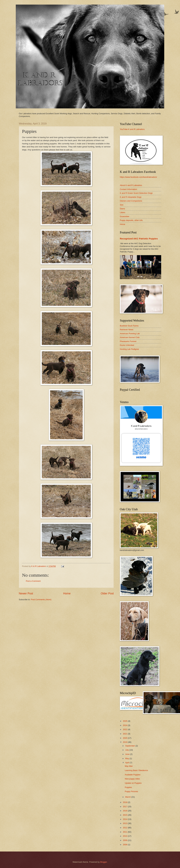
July (127, 750)
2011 (125, 832)
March (128, 797)
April (127, 763)
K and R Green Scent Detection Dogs (136, 193)
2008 (125, 845)
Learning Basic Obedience (136, 770)
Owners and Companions (131, 201)
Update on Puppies (133, 783)
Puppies (128, 787)
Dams (122, 209)
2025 (125, 721)
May (127, 758)
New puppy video (132, 779)
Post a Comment (33, 581)
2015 (125, 815)
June (128, 754)
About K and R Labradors (131, 185)
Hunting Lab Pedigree (129, 349)
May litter (129, 766)
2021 (125, 734)
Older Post (107, 593)
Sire (122, 205)
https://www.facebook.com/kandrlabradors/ (138, 177)
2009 (125, 840)
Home (67, 593)
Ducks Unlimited (127, 345)
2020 (125, 738)
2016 (125, 811)
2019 (125, 742)
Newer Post (26, 593)
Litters (123, 212)
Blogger (104, 862)
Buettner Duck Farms (129, 326)
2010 (125, 836)
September (130, 746)
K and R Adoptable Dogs (131, 197)
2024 (125, 725)
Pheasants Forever (128, 341)
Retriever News (127, 330)
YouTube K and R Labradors (132, 129)
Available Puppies (133, 775)
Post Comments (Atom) (41, 600)
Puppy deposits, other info (131, 220)
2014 (125, 819)
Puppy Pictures (131, 791)
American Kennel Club (130, 337)
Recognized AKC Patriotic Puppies (139, 239)
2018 (125, 802)
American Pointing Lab (130, 334)
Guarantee (125, 216)
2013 (125, 823)
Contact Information (128, 189)
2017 (125, 807)
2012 (125, 828)
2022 (125, 729)
